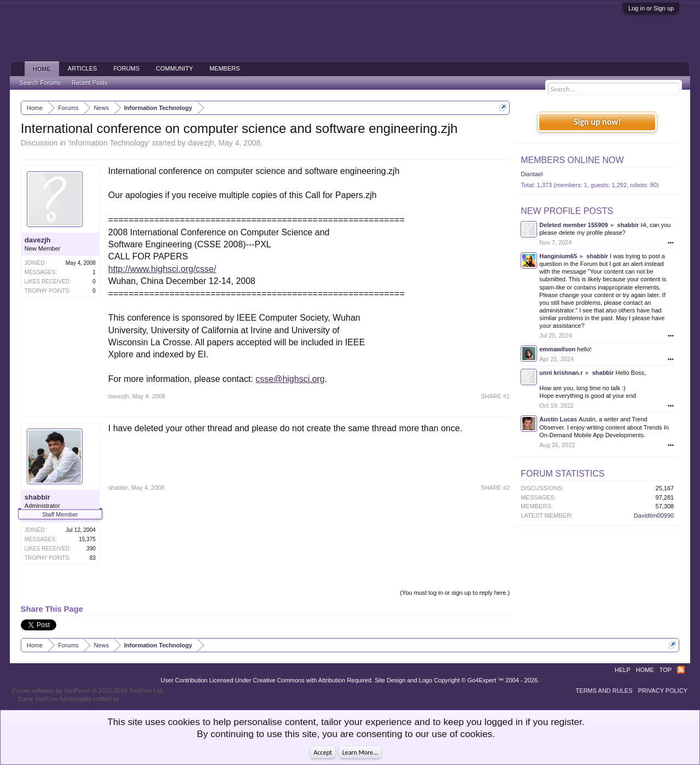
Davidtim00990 (654, 515)
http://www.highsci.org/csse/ (162, 269)
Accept (323, 752)
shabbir (37, 497)
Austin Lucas (558, 419)
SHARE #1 (495, 396)
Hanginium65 (558, 256)
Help (623, 670)
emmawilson (557, 349)
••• (671, 242)
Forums (126, 68)
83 (93, 558)
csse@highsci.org (290, 379)
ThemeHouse (139, 699)
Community (174, 68)
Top (666, 670)
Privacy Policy (663, 691)
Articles (83, 68)
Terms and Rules (604, 691)
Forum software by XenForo (88, 691)
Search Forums (40, 83)
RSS (681, 670)
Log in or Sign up (651, 8)
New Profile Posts (567, 211)
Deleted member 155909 (573, 225)
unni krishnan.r (561, 373)
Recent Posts (89, 83)
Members (225, 68)
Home (42, 69)
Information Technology (109, 143)
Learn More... (360, 752)
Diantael (532, 174)
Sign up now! (597, 122)
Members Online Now (572, 160)
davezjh (201, 143)
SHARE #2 (495, 488)
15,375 (87, 539)
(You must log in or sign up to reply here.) (455, 593)
